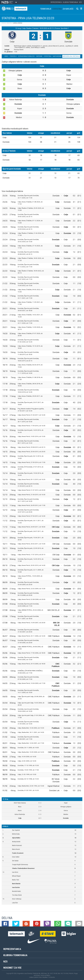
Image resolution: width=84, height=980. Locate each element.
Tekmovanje (46, 9)
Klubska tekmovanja (70, 2)
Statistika (57, 9)
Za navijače (68, 9)
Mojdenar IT (46, 977)
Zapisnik (39, 56)
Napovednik (57, 56)
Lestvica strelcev (17, 23)
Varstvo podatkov (45, 975)
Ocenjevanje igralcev (26, 56)
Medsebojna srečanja (71, 56)
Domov (4, 23)
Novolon (53, 977)
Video (6, 56)
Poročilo (13, 56)
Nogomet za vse (12, 968)
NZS (80, 2)
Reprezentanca (56, 2)
